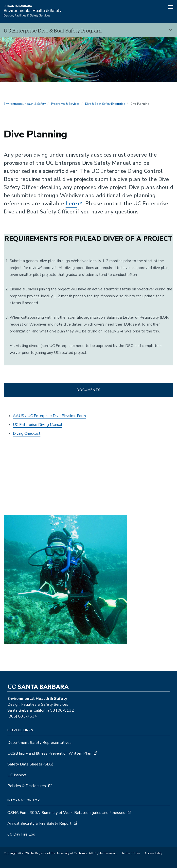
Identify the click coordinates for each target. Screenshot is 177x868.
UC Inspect (17, 775)
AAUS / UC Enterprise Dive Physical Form (49, 416)
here (71, 204)
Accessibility (153, 853)
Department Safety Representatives (39, 743)
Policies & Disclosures (27, 786)
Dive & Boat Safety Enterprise (105, 104)
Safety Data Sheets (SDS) (30, 764)
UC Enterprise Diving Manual (38, 425)
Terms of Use (131, 853)
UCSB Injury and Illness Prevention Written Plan (49, 753)
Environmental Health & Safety (25, 104)
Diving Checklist (27, 434)
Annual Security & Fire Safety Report (39, 823)
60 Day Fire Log (21, 834)
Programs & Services (65, 104)
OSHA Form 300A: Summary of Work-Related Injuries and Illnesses (66, 813)
